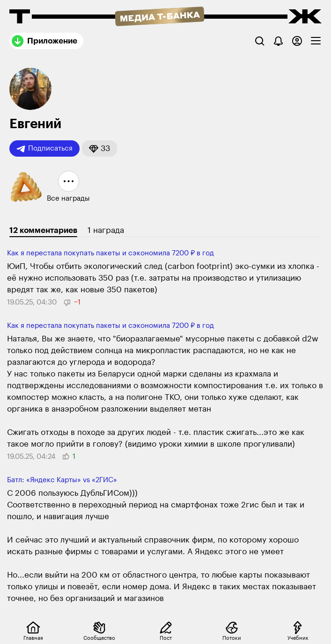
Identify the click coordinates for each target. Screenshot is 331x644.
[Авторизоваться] (297, 41)
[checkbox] (316, 41)
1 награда (106, 230)
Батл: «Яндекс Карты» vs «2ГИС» (62, 480)
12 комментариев (43, 230)
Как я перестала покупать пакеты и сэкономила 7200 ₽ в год (110, 253)
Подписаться (44, 149)
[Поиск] (260, 41)
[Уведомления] (278, 41)
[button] (99, 148)
